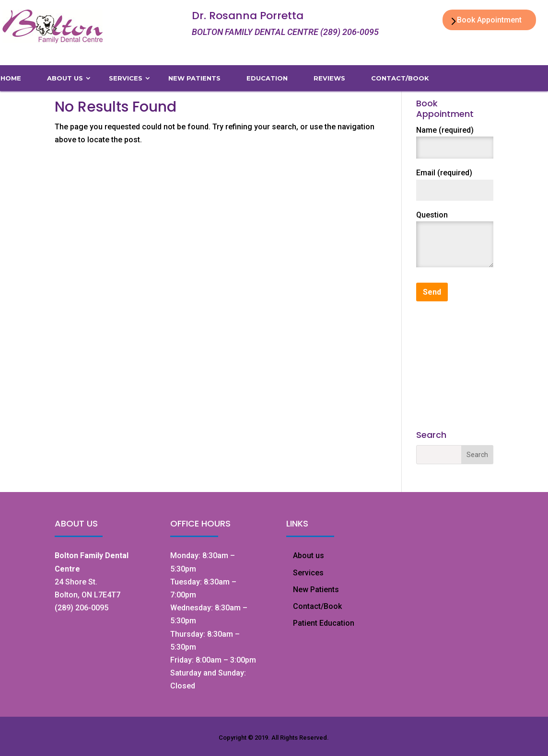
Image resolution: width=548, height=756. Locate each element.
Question (432, 215)
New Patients (316, 590)
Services (308, 573)
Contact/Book (317, 606)
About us (309, 556)
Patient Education (324, 623)
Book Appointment (489, 20)
